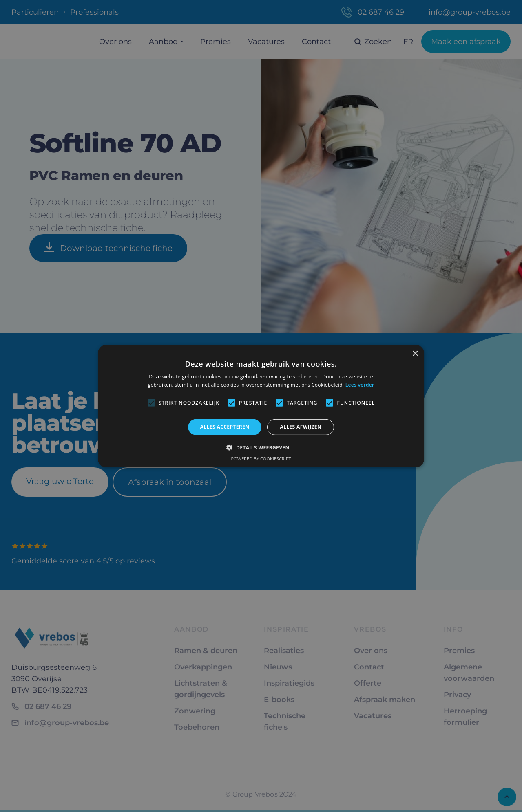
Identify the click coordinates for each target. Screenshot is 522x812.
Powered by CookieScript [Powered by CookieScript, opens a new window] (261, 459)
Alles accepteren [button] (225, 427)
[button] (261, 447)
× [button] (415, 353)
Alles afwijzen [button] (301, 427)
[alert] (261, 406)
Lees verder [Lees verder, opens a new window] (360, 385)
